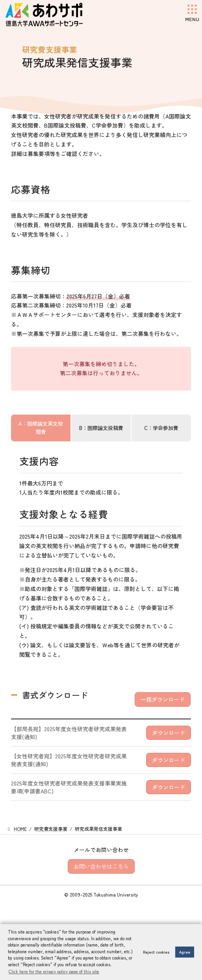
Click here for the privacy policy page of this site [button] (54, 971)
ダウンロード (169, 733)
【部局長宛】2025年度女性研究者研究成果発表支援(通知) (69, 733)
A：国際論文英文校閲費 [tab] (41, 428)
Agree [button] (185, 952)
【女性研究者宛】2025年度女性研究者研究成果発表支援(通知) (69, 760)
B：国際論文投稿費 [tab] (101, 428)
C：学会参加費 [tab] (161, 428)
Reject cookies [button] (156, 952)
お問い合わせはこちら (101, 866)
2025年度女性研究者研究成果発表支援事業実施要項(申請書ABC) (69, 787)
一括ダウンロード (163, 699)
